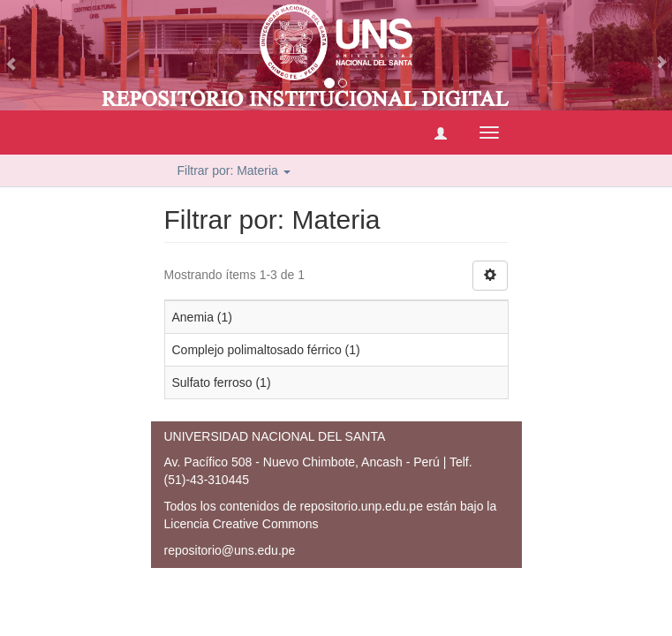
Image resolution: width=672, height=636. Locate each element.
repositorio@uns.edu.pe (230, 550)
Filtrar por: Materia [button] (234, 170)
